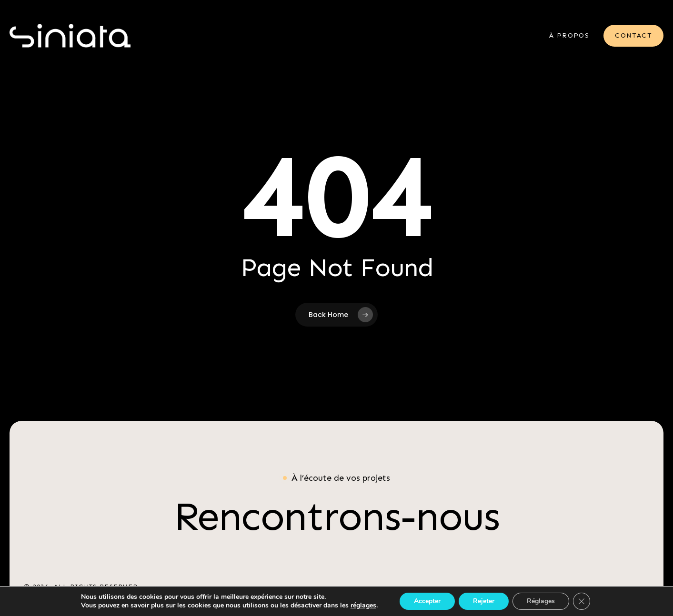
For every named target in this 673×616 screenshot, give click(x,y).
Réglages (541, 601)
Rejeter (484, 601)
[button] (337, 516)
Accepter (427, 601)
